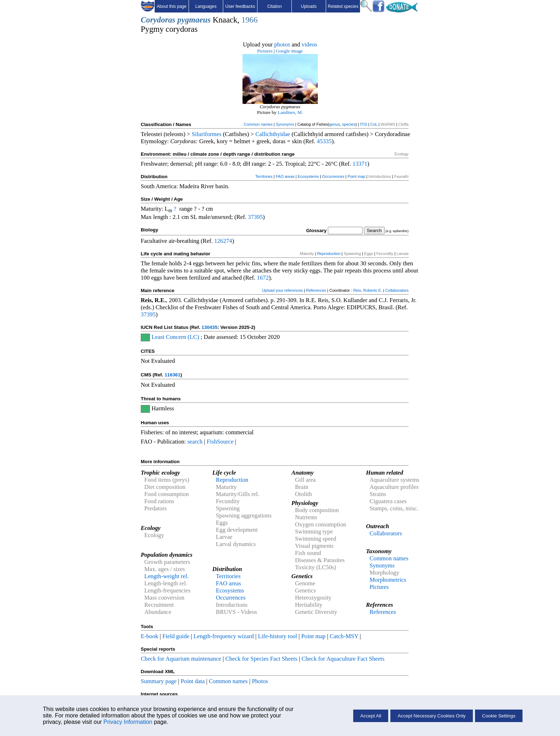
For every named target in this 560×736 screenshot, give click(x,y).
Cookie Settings (499, 716)
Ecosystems (308, 176)
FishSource (220, 442)
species (349, 124)
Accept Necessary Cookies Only (431, 716)
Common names (258, 124)
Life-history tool (277, 636)
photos (282, 44)
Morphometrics (388, 580)
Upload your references (282, 290)
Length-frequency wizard (224, 636)
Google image (289, 51)
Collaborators (397, 290)
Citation (274, 6)
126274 (223, 241)
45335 (324, 141)
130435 (209, 327)
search (195, 442)
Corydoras (158, 20)
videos (310, 44)
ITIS (364, 124)
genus (335, 124)
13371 (360, 164)
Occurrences (333, 176)
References (316, 290)
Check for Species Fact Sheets (261, 659)
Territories (264, 176)
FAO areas (285, 176)
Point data (193, 681)
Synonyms (285, 124)
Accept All (371, 716)
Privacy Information (128, 722)
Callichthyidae (273, 134)
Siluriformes (207, 134)
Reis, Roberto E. (368, 290)
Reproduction (329, 254)
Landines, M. (291, 112)
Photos (260, 681)
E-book (149, 636)
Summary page (159, 681)
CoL (374, 124)
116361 (172, 375)
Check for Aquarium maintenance (181, 659)
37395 (255, 217)
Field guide (176, 636)
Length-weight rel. (166, 576)
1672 (263, 278)
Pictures (265, 51)
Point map (356, 176)
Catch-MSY (344, 636)
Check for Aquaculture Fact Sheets (343, 659)
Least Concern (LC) (175, 337)
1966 (249, 20)
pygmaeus (194, 20)
